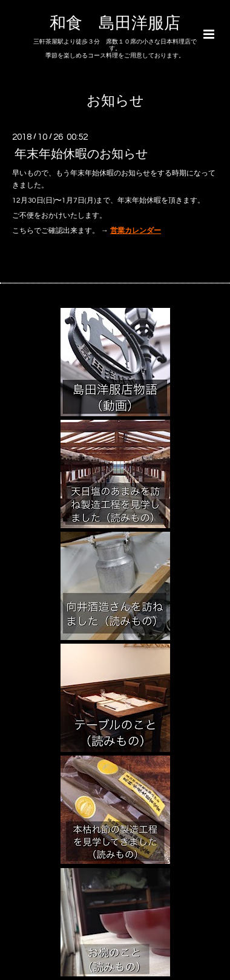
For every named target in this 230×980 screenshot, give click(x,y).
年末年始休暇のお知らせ (81, 154)
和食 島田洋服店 (115, 24)
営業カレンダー (136, 231)
